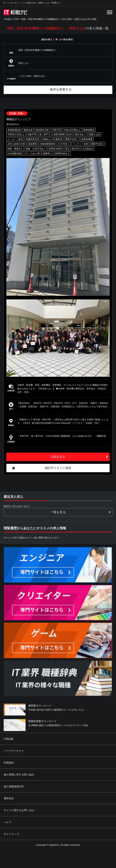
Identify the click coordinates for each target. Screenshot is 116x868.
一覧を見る (58, 512)
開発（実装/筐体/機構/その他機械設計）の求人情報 (47, 19)
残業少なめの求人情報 (85, 19)
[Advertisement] (70, 841)
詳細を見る (58, 457)
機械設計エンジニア (19, 119)
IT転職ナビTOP (11, 19)
